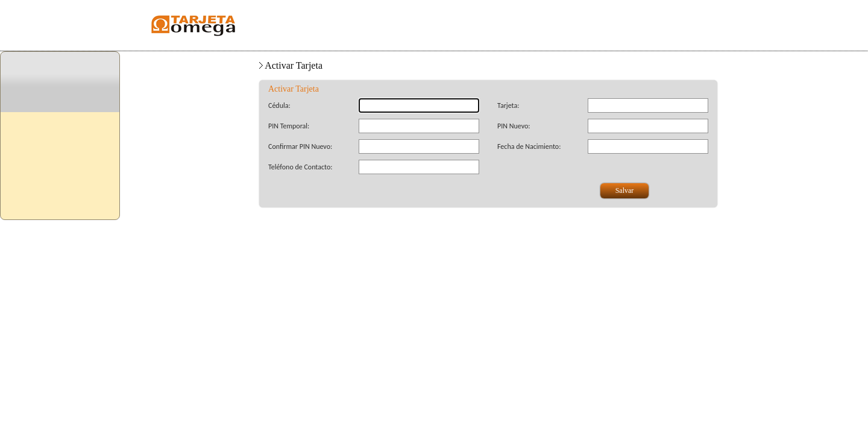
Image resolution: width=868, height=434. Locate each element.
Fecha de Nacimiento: (529, 146)
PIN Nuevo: (514, 126)
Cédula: (279, 105)
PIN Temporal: (289, 126)
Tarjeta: (508, 105)
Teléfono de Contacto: (300, 167)
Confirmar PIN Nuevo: (300, 146)
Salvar (625, 190)
